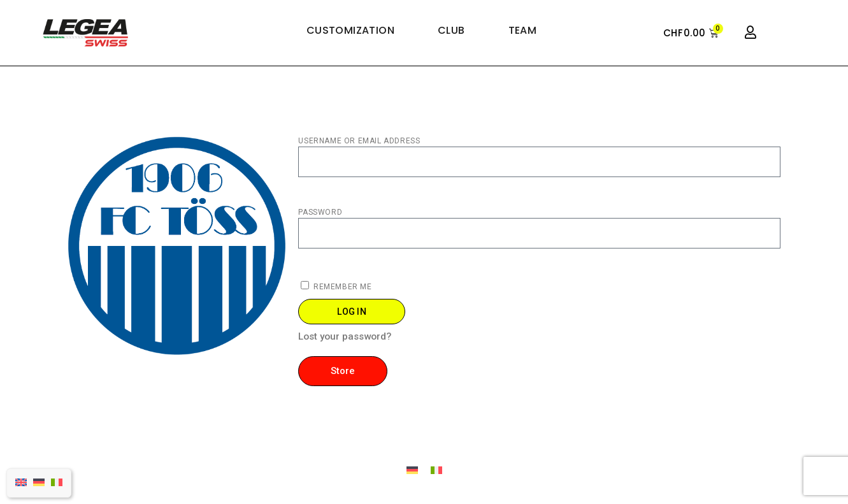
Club (451, 31)
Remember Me (336, 286)
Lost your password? (345, 337)
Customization (350, 31)
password (320, 212)
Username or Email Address (359, 141)
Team (523, 31)
